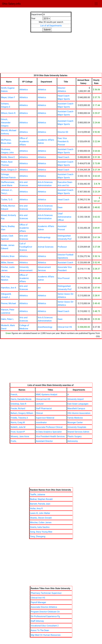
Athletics (24, 90)
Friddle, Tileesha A (19, 418)
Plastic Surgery (75, 436)
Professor (62, 247)
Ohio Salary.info (11, 4)
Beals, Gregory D (9, 170)
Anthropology (44, 237)
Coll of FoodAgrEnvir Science (26, 247)
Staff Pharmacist (44, 408)
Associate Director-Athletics (44, 607)
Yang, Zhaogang (38, 536)
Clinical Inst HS (65, 327)
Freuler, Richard (18, 408)
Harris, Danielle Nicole (21, 399)
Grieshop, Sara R (18, 404)
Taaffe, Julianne (38, 495)
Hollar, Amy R (36, 509)
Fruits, (13, 441)
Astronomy (73, 441)
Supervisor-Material (45, 418)
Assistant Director (44, 441)
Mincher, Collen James (41, 522)
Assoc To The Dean (40, 630)
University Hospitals (77, 427)
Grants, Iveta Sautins (40, 527)
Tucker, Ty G (7, 200)
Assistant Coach (65, 263)
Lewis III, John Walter (40, 513)
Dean (60, 207)
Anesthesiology (45, 327)
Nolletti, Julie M (18, 427)
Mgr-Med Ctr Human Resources (46, 635)
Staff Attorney (37, 621)
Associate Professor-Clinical (49, 427)
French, (14, 395)
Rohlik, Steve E (8, 157)
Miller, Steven (7, 263)
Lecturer (40, 404)
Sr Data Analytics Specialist (49, 432)
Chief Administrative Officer (64, 217)
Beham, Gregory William (22, 413)
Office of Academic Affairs (24, 141)
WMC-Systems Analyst (47, 395)
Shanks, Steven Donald (41, 518)
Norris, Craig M (18, 422)
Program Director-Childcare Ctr (45, 612)
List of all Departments (51, 26)
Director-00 (63, 132)
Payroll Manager (38, 602)
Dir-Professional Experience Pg (45, 616)
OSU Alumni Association (79, 413)
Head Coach (63, 157)
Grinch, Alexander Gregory (6, 123)
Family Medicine (75, 418)
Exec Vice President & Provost (63, 141)
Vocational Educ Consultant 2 (45, 626)
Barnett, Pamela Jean (40, 504)
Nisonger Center (75, 422)
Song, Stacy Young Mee (41, 532)
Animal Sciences (46, 247)
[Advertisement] (51, 54)
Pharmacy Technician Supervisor (46, 593)
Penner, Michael (8, 303)
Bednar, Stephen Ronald (41, 499)
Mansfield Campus (76, 408)
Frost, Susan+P (18, 432)
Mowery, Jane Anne (20, 436)
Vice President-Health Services (50, 436)
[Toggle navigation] (96, 4)
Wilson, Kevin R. (8, 113)
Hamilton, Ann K (9, 288)
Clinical (39, 413)
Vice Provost (64, 278)
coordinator (41, 422)
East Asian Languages (78, 404)
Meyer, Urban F (8, 97)
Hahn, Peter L (7, 319)
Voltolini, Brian (8, 256)
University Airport (76, 399)
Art (39, 288)
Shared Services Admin (78, 432)
